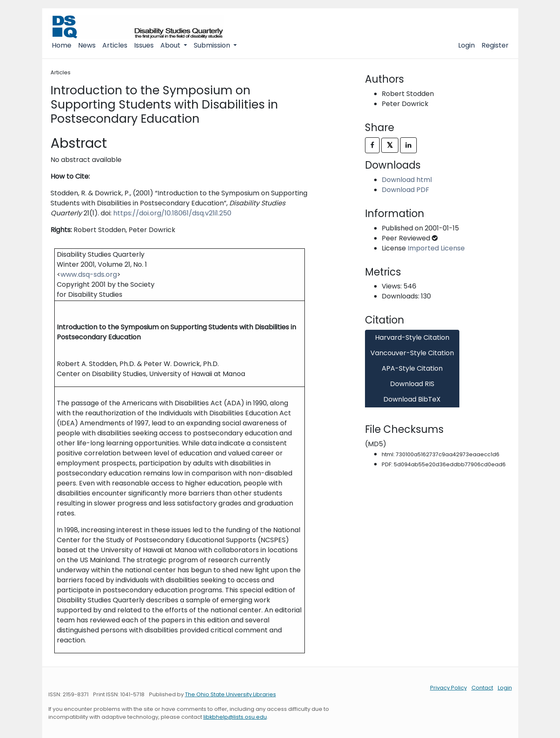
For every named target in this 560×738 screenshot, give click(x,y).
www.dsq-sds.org (89, 274)
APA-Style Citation (412, 368)
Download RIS (412, 384)
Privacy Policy (449, 688)
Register (495, 45)
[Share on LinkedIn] (408, 145)
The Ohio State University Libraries (231, 694)
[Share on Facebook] (372, 145)
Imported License (436, 248)
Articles (115, 45)
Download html (407, 180)
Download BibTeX (412, 399)
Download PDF (405, 190)
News (87, 45)
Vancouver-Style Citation (412, 353)
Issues (144, 45)
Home (62, 45)
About (171, 45)
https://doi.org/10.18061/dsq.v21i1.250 (172, 213)
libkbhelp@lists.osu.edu (235, 717)
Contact (482, 688)
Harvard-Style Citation (412, 337)
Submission (213, 45)
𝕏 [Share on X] (390, 145)
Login (466, 45)
